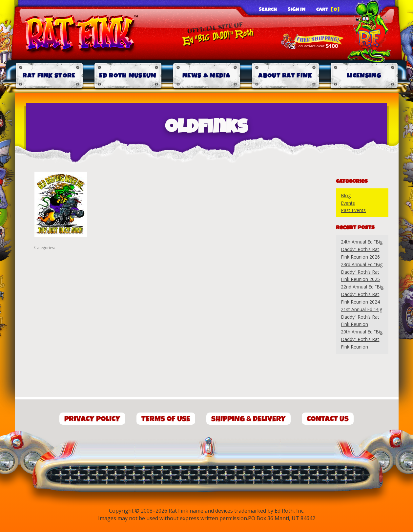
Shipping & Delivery (248, 419)
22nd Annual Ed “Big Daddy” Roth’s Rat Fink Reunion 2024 (362, 294)
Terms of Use (166, 419)
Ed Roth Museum (128, 76)
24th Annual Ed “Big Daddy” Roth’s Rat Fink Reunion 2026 (362, 249)
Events (348, 203)
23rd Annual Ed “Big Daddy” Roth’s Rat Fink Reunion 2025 (362, 272)
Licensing (364, 76)
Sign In (297, 10)
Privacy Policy (92, 419)
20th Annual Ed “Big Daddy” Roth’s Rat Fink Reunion (362, 339)
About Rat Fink (285, 76)
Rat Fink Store (49, 76)
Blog (346, 195)
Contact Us (328, 419)
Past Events (353, 210)
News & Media (206, 76)
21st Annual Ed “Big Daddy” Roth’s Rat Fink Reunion (361, 317)
